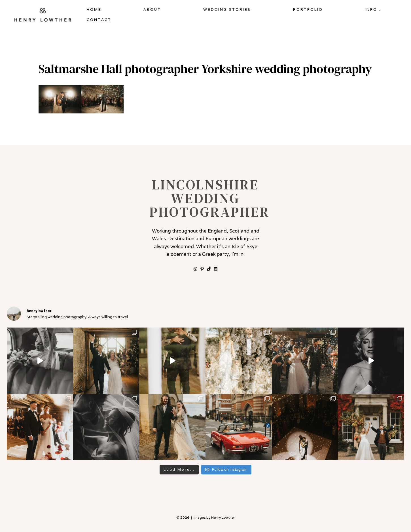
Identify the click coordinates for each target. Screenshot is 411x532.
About (152, 9)
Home (94, 9)
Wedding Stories (227, 9)
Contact (99, 20)
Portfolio (308, 9)
